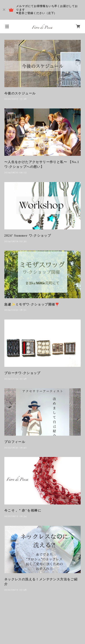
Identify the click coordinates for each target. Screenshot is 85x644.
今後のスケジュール (20, 93)
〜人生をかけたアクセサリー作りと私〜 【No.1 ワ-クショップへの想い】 (42, 164)
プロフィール (15, 442)
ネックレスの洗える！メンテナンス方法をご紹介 (41, 582)
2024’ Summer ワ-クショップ (28, 236)
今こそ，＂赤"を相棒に (23, 511)
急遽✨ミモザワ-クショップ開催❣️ (32, 304)
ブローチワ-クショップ (22, 373)
